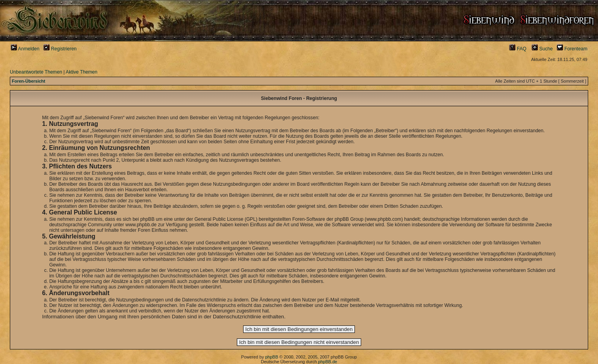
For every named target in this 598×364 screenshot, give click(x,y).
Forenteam (572, 49)
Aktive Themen (81, 72)
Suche (542, 49)
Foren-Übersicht (29, 81)
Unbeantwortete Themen (36, 72)
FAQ (518, 49)
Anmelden (25, 49)
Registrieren (60, 49)
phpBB (272, 357)
